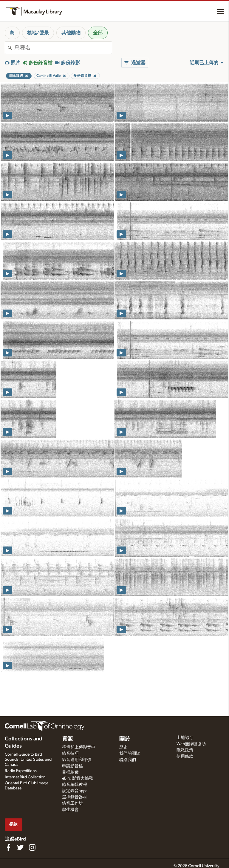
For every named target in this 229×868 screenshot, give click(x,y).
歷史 (123, 747)
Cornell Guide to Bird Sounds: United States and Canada (28, 760)
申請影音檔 (72, 766)
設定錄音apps (75, 791)
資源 (67, 739)
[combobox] (63, 48)
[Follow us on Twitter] (20, 847)
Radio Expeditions (21, 771)
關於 (125, 739)
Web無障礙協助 (191, 744)
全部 (98, 33)
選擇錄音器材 (75, 797)
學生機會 (70, 810)
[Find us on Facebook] (8, 847)
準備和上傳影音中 (79, 747)
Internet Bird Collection (25, 777)
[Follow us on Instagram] (32, 847)
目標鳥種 (70, 772)
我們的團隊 (130, 754)
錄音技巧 (70, 754)
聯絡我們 (128, 760)
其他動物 (71, 33)
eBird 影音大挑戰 (78, 778)
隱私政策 (185, 750)
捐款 (13, 824)
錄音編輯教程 (75, 785)
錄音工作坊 (72, 803)
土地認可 (185, 738)
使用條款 (185, 757)
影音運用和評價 (77, 760)
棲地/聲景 (38, 33)
